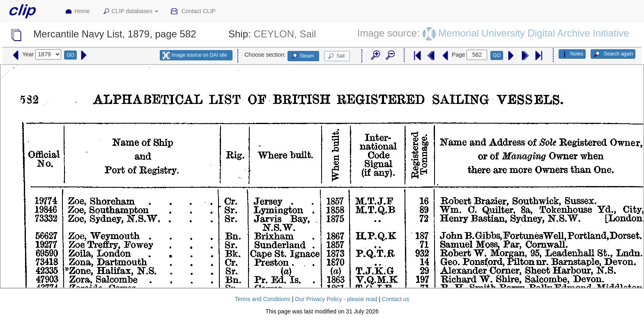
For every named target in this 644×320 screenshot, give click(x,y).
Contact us (396, 299)
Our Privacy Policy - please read (336, 299)
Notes (572, 54)
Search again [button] (613, 54)
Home (77, 12)
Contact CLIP (193, 12)
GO (70, 55)
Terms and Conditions (262, 299)
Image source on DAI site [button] (195, 55)
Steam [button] (302, 56)
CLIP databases (130, 12)
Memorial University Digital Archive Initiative (534, 33)
